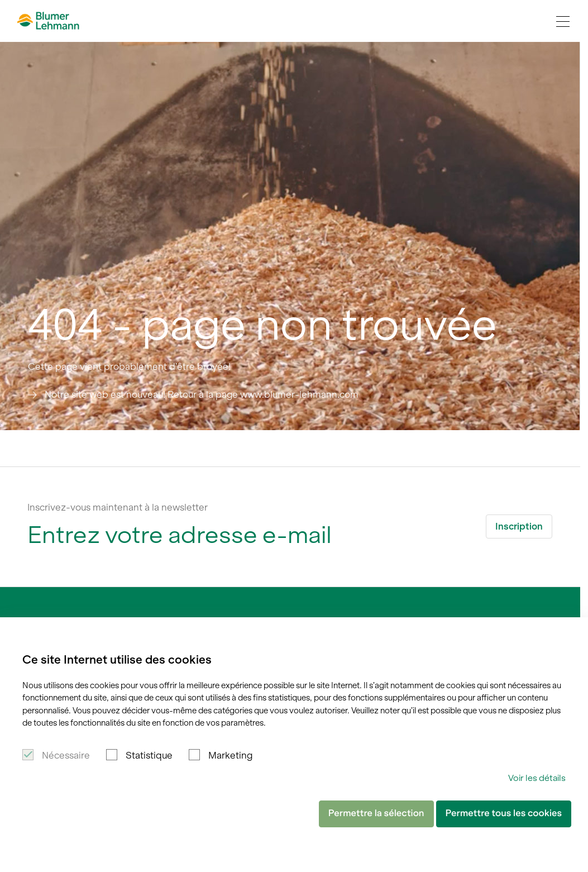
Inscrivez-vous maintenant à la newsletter (118, 507)
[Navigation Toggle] (563, 21)
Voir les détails (537, 778)
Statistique (149, 755)
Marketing (230, 755)
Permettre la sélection (376, 813)
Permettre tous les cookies (504, 813)
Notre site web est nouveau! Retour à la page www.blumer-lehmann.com (202, 394)
